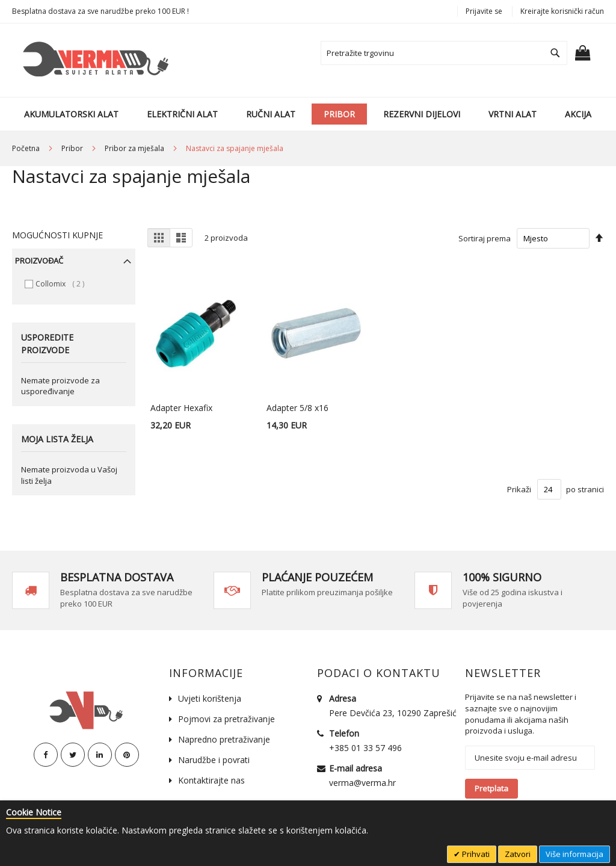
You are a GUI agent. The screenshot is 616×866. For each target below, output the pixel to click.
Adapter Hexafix (181, 408)
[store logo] (94, 60)
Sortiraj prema (485, 238)
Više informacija (574, 854)
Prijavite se (484, 11)
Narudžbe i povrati (214, 760)
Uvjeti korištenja (210, 698)
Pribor (73, 148)
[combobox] (444, 53)
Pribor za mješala (135, 148)
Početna (27, 148)
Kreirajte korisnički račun (562, 11)
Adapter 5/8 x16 (297, 408)
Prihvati (475, 854)
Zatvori (518, 854)
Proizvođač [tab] (39, 261)
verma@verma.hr (362, 783)
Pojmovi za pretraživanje (226, 719)
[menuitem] (71, 114)
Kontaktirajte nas (211, 780)
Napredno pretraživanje (224, 739)
